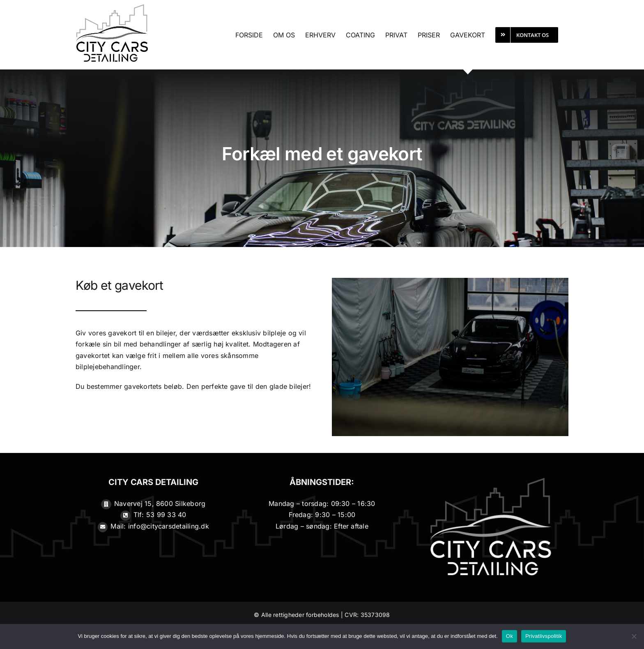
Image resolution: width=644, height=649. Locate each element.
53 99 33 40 (166, 515)
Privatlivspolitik (544, 636)
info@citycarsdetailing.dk (169, 526)
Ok (509, 636)
